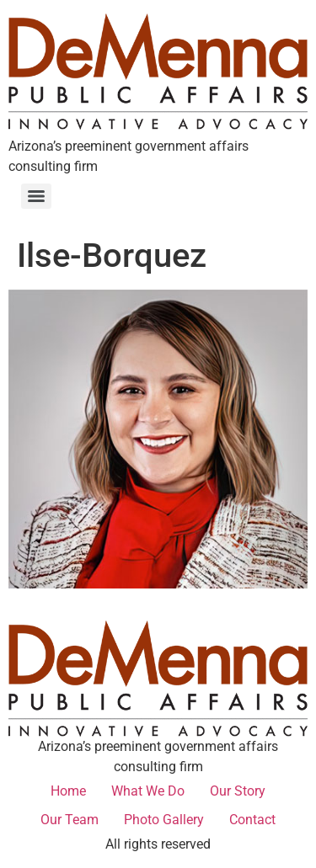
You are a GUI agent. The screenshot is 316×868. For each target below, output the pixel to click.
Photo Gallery (164, 820)
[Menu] (36, 196)
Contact (252, 820)
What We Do (148, 791)
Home (68, 791)
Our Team (70, 820)
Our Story (238, 791)
